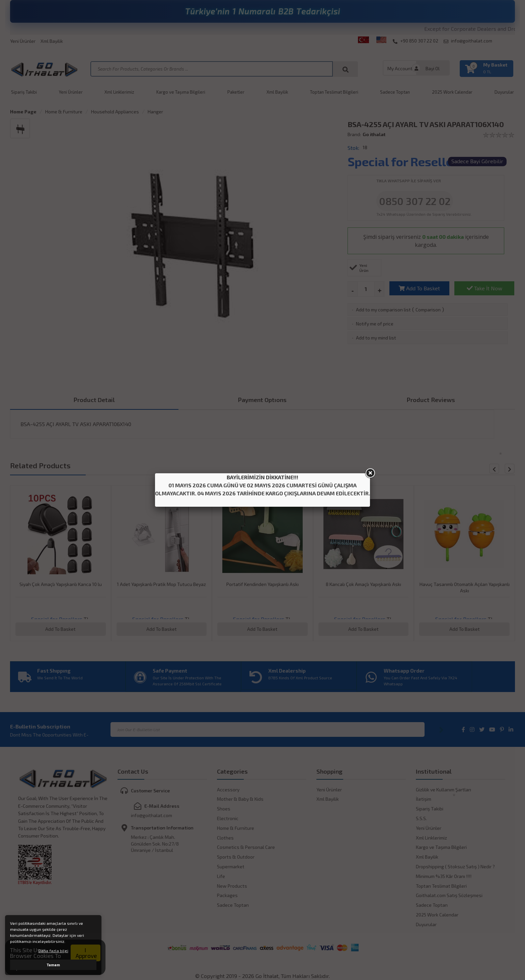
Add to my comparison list (383, 310)
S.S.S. (421, 818)
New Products (232, 886)
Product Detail (94, 400)
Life (221, 876)
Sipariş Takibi (24, 92)
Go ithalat (374, 134)
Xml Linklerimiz (119, 92)
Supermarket (231, 866)
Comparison (428, 310)
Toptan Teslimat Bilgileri (334, 92)
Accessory (228, 790)
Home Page (23, 112)
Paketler (236, 92)
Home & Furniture (64, 112)
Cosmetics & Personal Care (246, 847)
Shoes (224, 809)
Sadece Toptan (395, 92)
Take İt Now (484, 288)
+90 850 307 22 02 (416, 41)
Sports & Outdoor (236, 857)
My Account (400, 68)
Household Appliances (115, 112)
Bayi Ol (433, 68)
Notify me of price (375, 324)
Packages (227, 895)
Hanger (155, 112)
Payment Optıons (262, 400)
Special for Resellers (406, 161)
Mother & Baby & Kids (240, 799)
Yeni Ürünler (23, 41)
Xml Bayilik (52, 41)
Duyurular (504, 92)
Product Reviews (431, 400)
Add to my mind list (376, 338)
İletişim (424, 799)
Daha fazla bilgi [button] (53, 951)
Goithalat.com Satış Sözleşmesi (449, 895)
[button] (510, 469)
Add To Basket (419, 288)
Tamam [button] (53, 965)
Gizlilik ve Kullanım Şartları (443, 790)
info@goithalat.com (468, 41)
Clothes (225, 838)
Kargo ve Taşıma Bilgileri (181, 92)
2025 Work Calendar (452, 92)
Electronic (228, 818)
